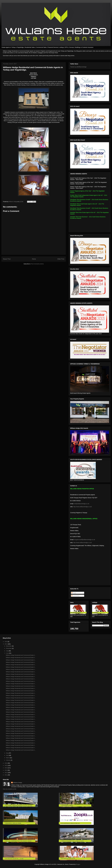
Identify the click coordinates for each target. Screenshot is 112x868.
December (9, 646)
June (8, 653)
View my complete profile (10, 789)
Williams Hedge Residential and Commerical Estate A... (21, 731)
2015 (6, 765)
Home (34, 259)
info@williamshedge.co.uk (82, 504)
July (7, 651)
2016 (6, 763)
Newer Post (7, 259)
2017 (6, 644)
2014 (6, 768)
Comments (75, 596)
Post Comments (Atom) (37, 264)
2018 (6, 642)
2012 (6, 773)
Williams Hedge (18, 783)
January (8, 760)
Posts (74, 593)
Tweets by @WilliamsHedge (78, 67)
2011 (6, 775)
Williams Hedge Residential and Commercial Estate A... (21, 655)
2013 (6, 770)
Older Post (61, 259)
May (7, 753)
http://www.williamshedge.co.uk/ (83, 507)
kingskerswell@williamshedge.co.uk (85, 540)
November (9, 648)
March (8, 758)
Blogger (78, 864)
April (8, 755)
